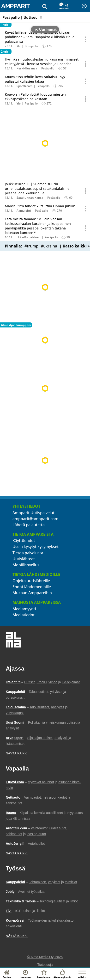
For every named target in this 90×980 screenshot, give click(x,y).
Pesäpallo (31, 46)
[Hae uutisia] (45, 6)
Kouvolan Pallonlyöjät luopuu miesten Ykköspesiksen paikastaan (35, 97)
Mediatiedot (24, 615)
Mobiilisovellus (26, 565)
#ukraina (49, 246)
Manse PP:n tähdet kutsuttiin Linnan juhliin (40, 206)
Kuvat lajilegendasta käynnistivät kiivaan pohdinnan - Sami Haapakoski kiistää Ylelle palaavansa (40, 37)
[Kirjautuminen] (84, 6)
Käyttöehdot (24, 541)
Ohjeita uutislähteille (31, 581)
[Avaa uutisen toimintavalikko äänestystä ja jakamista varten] (86, 39)
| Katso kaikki (75, 246)
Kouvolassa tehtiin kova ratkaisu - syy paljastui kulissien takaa (35, 79)
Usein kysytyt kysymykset (36, 547)
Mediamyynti (24, 609)
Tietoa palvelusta (28, 553)
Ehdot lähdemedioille (32, 587)
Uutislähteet (24, 559)
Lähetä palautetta (29, 525)
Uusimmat (46, 17)
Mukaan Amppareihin (32, 593)
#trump (31, 246)
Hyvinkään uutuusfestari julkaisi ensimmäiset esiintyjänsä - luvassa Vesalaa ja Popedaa (42, 62)
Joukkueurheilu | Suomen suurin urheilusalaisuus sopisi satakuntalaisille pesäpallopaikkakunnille (37, 188)
